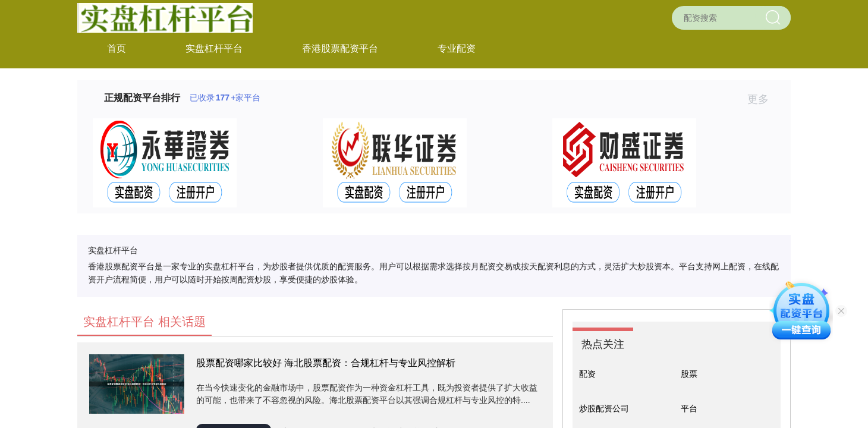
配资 (587, 374)
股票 (689, 374)
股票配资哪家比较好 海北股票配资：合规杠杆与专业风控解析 (326, 363)
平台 (689, 408)
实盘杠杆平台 (214, 48)
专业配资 (457, 48)
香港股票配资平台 (340, 48)
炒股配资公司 (604, 408)
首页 (117, 48)
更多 (763, 99)
